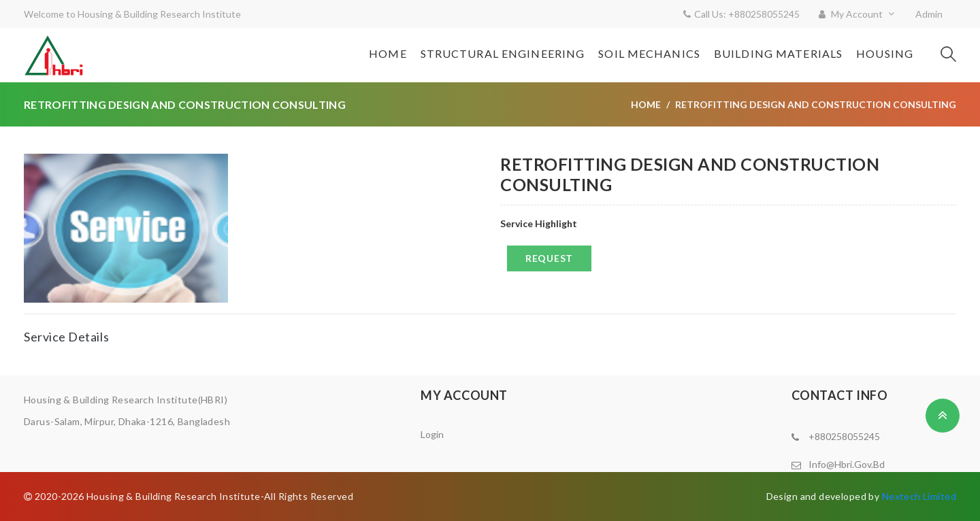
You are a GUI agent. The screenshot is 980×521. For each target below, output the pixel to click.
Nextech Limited (919, 496)
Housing (885, 53)
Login (432, 434)
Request (549, 258)
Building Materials (778, 53)
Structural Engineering (503, 53)
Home (388, 53)
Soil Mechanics (649, 53)
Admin (929, 14)
